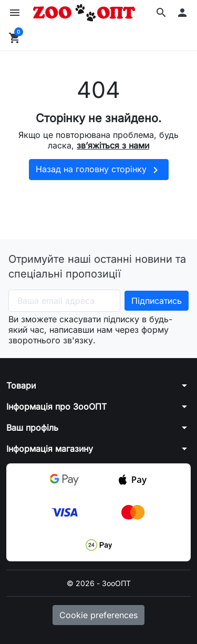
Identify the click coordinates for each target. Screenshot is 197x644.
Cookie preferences (98, 615)
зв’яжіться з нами (113, 145)
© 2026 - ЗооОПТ (99, 583)
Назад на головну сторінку (99, 170)
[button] (161, 13)
